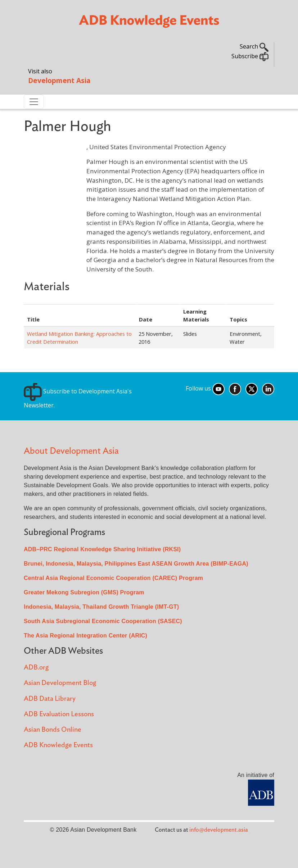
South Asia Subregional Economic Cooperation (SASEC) (103, 621)
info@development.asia (219, 830)
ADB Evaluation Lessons (59, 714)
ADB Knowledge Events (58, 745)
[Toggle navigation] (34, 102)
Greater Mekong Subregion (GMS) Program (84, 592)
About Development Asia (71, 451)
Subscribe (250, 56)
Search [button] (254, 46)
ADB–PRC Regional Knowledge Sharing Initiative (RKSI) (102, 549)
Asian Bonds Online (53, 730)
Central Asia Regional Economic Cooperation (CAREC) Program (113, 578)
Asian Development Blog (60, 683)
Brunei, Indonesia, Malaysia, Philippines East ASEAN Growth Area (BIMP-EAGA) (136, 564)
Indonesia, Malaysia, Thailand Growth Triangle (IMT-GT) (101, 607)
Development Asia (59, 80)
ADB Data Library (50, 699)
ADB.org (36, 668)
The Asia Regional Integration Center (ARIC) (85, 636)
